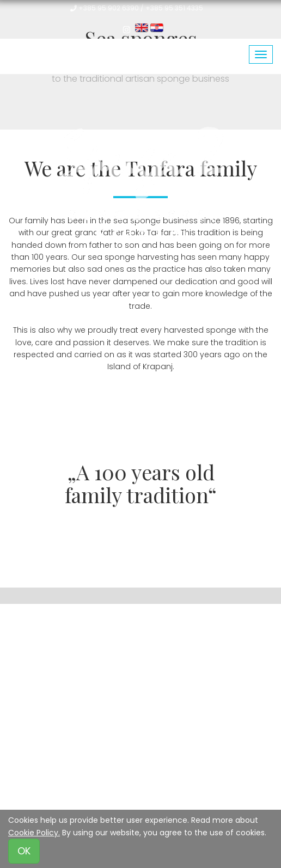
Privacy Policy (128, 787)
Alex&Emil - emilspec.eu (154, 733)
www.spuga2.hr (199, 695)
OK (24, 851)
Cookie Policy (189, 787)
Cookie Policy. (34, 833)
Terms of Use (67, 787)
